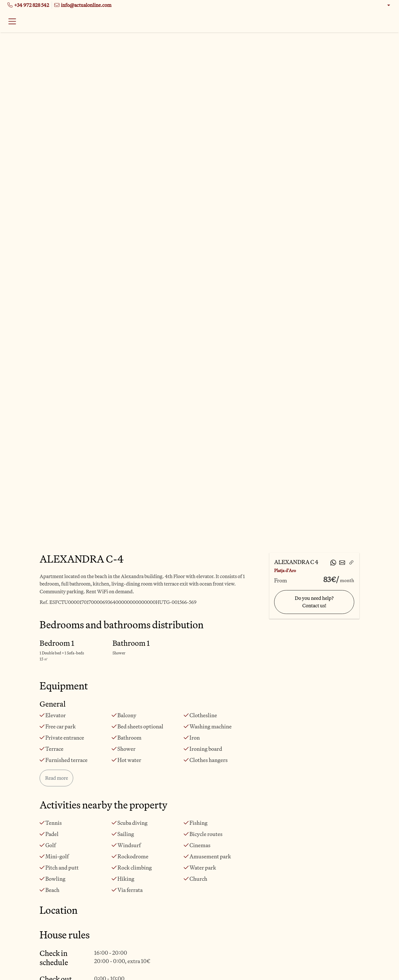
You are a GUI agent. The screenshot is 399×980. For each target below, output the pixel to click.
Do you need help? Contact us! (314, 602)
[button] (385, 5)
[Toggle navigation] (12, 22)
